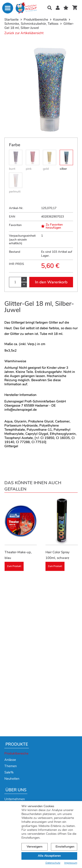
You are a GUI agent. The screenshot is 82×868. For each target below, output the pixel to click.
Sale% (9, 772)
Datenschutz (53, 863)
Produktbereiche (16, 753)
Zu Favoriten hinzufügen (52, 226)
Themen (11, 766)
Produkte (17, 744)
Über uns (16, 790)
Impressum (71, 863)
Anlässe (10, 760)
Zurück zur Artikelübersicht (24, 33)
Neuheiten (12, 779)
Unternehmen (15, 799)
